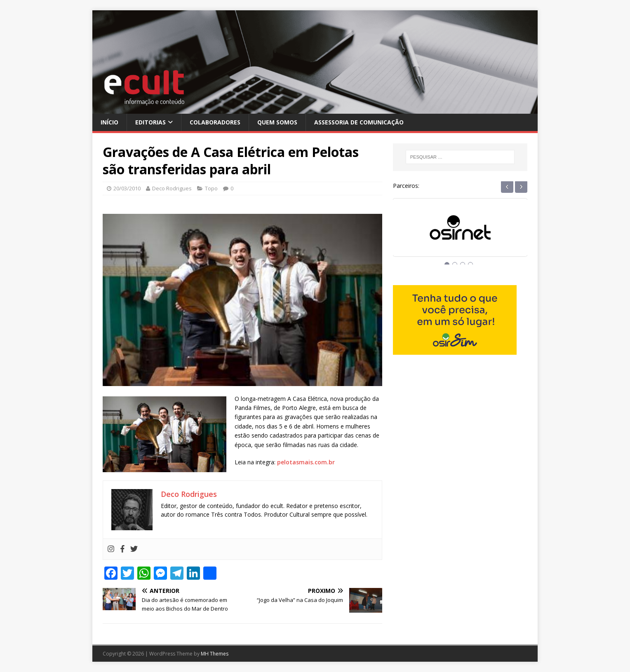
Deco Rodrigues (172, 188)
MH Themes (215, 654)
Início (109, 122)
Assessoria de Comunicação (359, 122)
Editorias (150, 122)
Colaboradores (215, 122)
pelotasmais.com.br (306, 462)
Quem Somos (277, 122)
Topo (211, 188)
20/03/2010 (127, 188)
